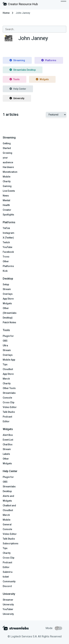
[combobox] (34, 29)
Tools (15, 79)
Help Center (18, 89)
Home (6, 13)
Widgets (42, 79)
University (17, 98)
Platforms (49, 60)
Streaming (17, 60)
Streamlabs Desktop (23, 70)
